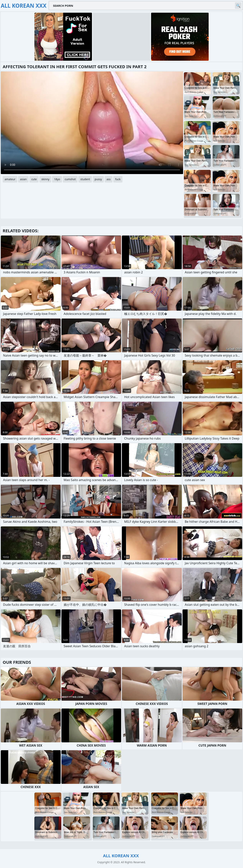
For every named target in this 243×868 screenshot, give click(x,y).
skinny (45, 179)
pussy (98, 179)
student (85, 179)
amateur (10, 179)
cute (34, 179)
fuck (118, 179)
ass (109, 179)
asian (23, 179)
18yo (57, 179)
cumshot (70, 179)
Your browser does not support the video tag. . (92, 123)
